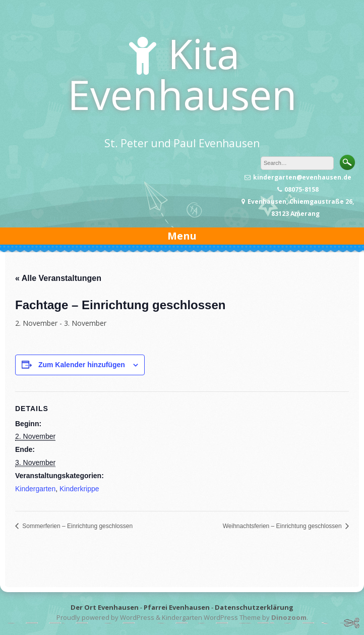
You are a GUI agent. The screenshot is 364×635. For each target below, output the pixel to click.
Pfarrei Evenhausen (177, 607)
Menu (182, 236)
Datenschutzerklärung (254, 607)
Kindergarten (35, 489)
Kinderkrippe (79, 489)
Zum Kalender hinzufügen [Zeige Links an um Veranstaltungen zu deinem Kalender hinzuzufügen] (82, 365)
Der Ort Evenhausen (105, 607)
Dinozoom (289, 617)
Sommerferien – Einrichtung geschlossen (77, 526)
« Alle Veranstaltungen (58, 278)
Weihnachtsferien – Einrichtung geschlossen (283, 526)
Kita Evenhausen (182, 74)
